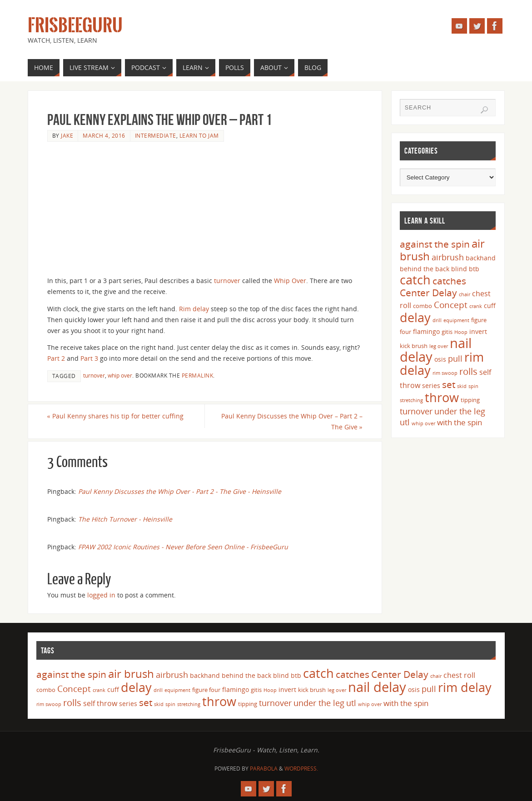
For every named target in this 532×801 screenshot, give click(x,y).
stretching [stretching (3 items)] (411, 400)
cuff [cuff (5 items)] (490, 306)
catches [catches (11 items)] (449, 281)
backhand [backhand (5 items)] (481, 258)
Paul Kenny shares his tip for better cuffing (115, 416)
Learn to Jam (199, 135)
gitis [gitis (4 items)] (447, 332)
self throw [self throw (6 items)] (100, 703)
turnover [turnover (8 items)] (416, 411)
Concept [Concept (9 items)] (451, 305)
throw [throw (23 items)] (442, 397)
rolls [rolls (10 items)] (468, 371)
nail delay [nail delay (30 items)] (377, 687)
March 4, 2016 (104, 135)
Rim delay (194, 309)
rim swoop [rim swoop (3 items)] (445, 373)
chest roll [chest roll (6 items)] (459, 675)
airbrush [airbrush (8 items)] (448, 257)
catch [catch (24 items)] (415, 280)
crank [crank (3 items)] (476, 306)
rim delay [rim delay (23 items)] (465, 687)
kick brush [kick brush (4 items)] (414, 346)
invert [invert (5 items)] (478, 331)
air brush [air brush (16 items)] (131, 674)
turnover (227, 281)
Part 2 (56, 358)
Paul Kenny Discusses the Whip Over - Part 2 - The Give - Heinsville (180, 491)
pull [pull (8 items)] (455, 358)
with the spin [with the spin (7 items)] (460, 422)
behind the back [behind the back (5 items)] (425, 269)
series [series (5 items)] (431, 386)
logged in (101, 595)
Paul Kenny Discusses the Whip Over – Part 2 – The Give (292, 421)
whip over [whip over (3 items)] (423, 423)
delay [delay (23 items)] (415, 317)
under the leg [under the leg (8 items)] (460, 411)
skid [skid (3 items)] (462, 386)
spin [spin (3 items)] (473, 386)
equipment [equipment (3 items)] (456, 320)
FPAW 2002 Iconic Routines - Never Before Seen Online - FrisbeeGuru (183, 547)
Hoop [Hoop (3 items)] (461, 332)
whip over (120, 375)
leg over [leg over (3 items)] (439, 346)
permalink (198, 375)
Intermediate (156, 135)
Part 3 (89, 358)
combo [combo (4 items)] (423, 306)
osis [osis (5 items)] (440, 359)
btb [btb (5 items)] (474, 269)
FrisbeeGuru (75, 25)
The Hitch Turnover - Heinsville (125, 519)
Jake (67, 135)
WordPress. (301, 769)
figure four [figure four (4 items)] (206, 690)
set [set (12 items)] (449, 384)
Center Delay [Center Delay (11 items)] (428, 293)
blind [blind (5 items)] (459, 269)
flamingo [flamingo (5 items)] (426, 331)
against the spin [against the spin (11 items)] (435, 244)
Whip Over (290, 281)
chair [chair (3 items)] (465, 294)
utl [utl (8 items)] (405, 422)
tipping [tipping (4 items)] (470, 400)
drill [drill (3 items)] (437, 320)
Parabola (264, 769)
